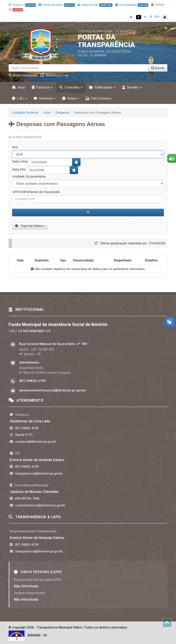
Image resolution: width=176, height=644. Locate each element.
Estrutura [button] (42, 87)
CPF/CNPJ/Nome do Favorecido (36, 192)
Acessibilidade (132, 5)
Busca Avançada (23, 75)
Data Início (20, 161)
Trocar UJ (22, 5)
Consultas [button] (71, 87)
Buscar (158, 68)
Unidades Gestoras (25, 113)
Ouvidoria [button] (45, 98)
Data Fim (19, 169)
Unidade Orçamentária (29, 176)
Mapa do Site (95, 5)
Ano (15, 147)
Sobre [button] (71, 98)
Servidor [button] (132, 87)
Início (19, 87)
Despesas (62, 113)
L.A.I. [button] (20, 98)
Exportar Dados (30, 226)
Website (54, 75)
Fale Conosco (99, 98)
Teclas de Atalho (57, 5)
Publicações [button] (102, 87)
